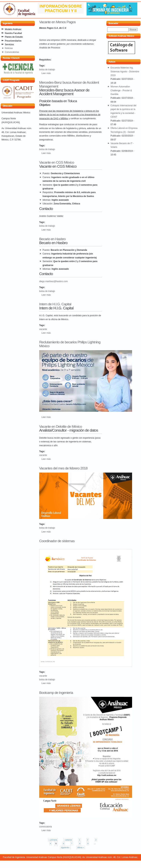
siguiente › (65, 847)
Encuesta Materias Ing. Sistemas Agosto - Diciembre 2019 (125, 71)
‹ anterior (68, 840)
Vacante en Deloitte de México (61, 426)
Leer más (46, 73)
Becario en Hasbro (52, 239)
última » (81, 847)
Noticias (9, 48)
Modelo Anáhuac (13, 29)
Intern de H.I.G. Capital (55, 304)
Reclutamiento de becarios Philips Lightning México (70, 344)
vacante (43, 329)
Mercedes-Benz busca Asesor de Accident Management (69, 84)
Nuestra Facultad (13, 33)
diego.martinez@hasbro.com (54, 281)
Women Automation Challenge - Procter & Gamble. (121, 90)
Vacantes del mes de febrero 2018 (63, 468)
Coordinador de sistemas (57, 541)
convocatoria (46, 827)
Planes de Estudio (14, 37)
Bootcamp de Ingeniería (56, 693)
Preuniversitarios (13, 41)
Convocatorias (12, 52)
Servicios (9, 45)
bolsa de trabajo (47, 70)
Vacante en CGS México (57, 162)
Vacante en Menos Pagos (57, 22)
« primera (53, 840)
